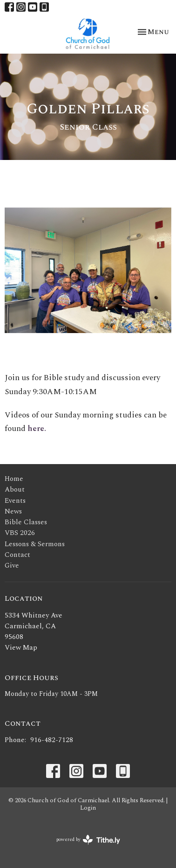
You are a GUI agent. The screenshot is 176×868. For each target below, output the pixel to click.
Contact (17, 555)
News (13, 511)
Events (15, 501)
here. (37, 429)
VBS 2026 (20, 533)
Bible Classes (26, 522)
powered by (88, 840)
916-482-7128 (52, 740)
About (15, 490)
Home (14, 479)
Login (88, 808)
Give (12, 566)
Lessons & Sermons (35, 544)
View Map (21, 648)
